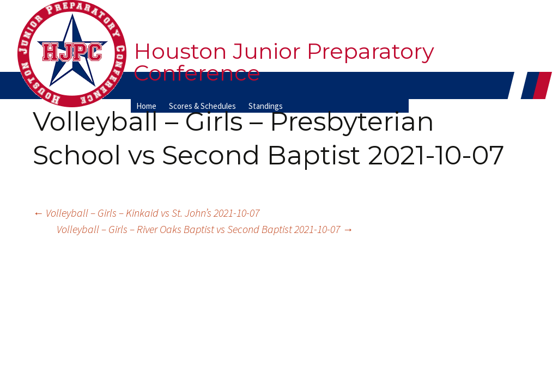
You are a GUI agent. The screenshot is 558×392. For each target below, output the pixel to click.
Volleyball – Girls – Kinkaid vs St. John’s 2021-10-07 (146, 213)
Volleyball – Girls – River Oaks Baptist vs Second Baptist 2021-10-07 (205, 229)
